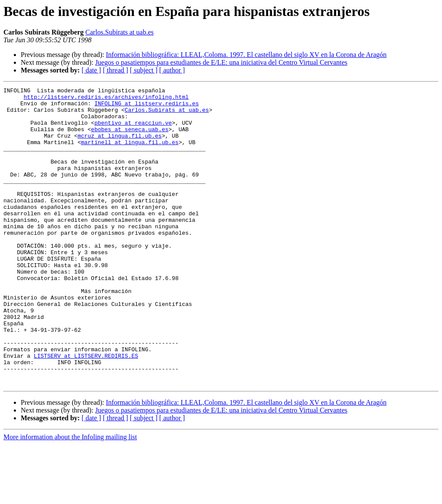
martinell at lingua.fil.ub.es (129, 154)
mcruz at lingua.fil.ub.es (120, 146)
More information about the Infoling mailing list (70, 496)
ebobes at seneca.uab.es (130, 138)
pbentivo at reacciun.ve (133, 130)
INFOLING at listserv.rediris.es (147, 107)
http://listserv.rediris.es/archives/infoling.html (106, 99)
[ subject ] (144, 70)
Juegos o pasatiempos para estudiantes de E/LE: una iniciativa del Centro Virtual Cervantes (221, 62)
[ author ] (172, 70)
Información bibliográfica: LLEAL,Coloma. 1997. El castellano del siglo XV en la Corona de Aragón (246, 55)
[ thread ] (115, 70)
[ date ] (91, 70)
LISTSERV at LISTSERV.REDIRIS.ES (86, 410)
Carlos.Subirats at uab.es (120, 32)
